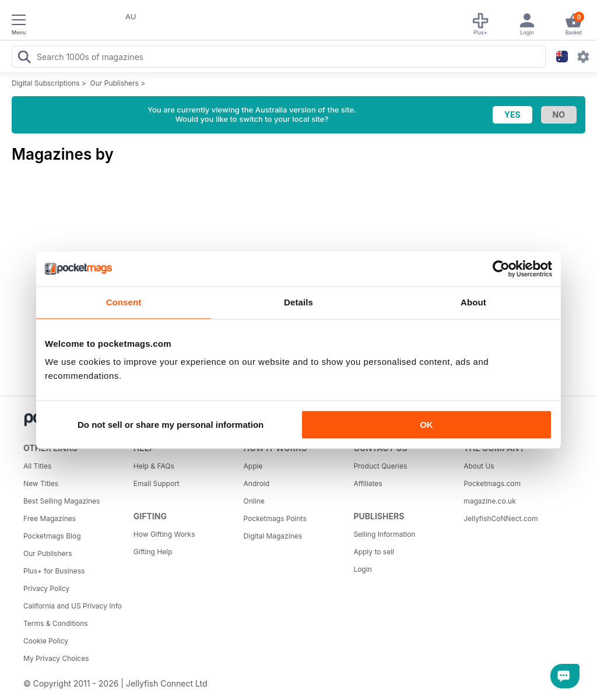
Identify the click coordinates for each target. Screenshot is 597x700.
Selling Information (384, 534)
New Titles (41, 483)
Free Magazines (50, 518)
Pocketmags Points (275, 518)
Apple (253, 466)
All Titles (37, 466)
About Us (479, 466)
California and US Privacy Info (73, 606)
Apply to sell (374, 552)
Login (362, 569)
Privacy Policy (46, 588)
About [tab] (473, 302)
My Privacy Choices (56, 658)
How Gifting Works (164, 534)
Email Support (157, 483)
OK (426, 425)
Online (254, 501)
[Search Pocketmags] (24, 58)
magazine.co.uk (490, 501)
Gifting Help (153, 552)
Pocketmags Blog (52, 536)
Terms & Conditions (56, 623)
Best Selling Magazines (62, 501)
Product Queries (380, 466)
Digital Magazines (273, 536)
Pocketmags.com (492, 483)
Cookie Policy (46, 641)
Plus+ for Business (54, 571)
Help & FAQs (154, 466)
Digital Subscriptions (46, 83)
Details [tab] (298, 302)
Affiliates (368, 483)
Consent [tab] (124, 302)
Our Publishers (115, 83)
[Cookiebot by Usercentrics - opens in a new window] (501, 269)
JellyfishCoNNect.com (501, 518)
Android (257, 483)
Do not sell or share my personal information (171, 425)
